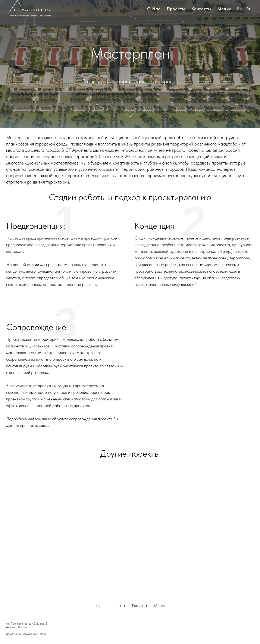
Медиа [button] (225, 9)
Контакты (201, 9)
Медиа (160, 605)
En (239, 9)
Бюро (99, 605)
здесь (44, 425)
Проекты (176, 9)
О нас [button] (154, 9)
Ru (249, 9)
